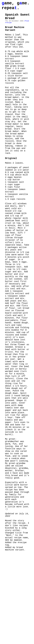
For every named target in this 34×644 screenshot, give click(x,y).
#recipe (8, 26)
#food (27, 24)
